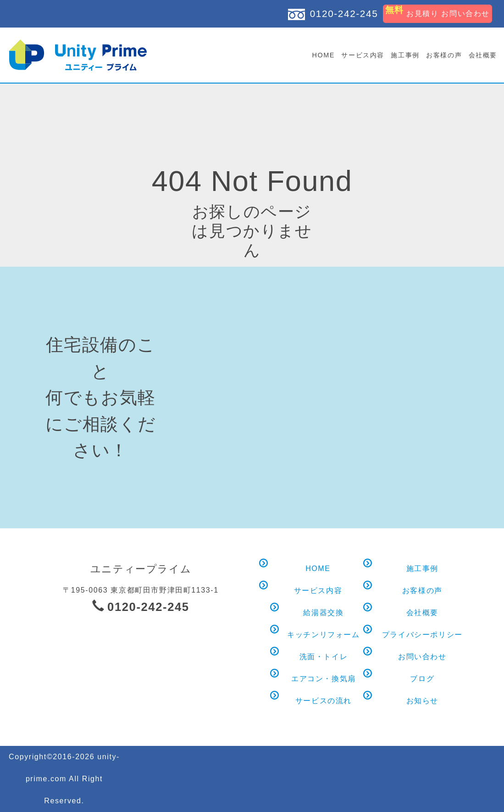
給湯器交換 (323, 611)
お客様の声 (444, 55)
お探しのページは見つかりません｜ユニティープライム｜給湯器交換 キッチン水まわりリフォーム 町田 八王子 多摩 (78, 55)
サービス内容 (363, 55)
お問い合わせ (422, 655)
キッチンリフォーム (323, 633)
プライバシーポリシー (422, 633)
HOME (323, 55)
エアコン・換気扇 (324, 677)
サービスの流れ (324, 699)
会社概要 (483, 55)
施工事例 (405, 55)
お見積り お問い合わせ (438, 11)
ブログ (422, 677)
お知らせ (422, 699)
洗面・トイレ (324, 655)
